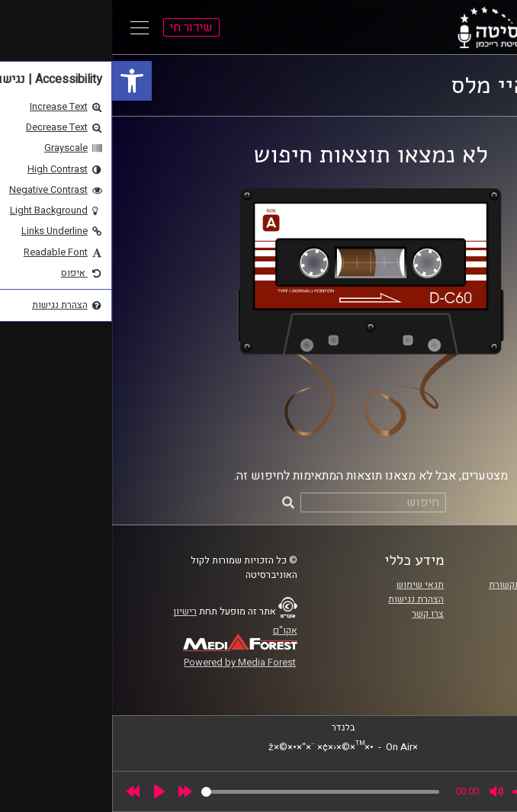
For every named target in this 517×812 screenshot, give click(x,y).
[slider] (208, 792)
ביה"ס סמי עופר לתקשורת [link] (428, 585)
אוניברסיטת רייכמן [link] (442, 599)
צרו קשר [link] (316, 614)
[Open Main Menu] (27, 27)
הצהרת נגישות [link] (304, 599)
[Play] (47, 791)
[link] (20, 81)
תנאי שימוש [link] (308, 585)
